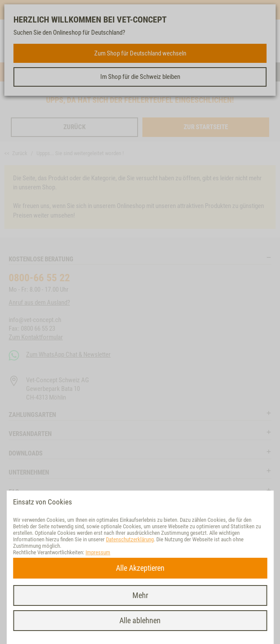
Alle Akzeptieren (140, 568)
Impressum (98, 552)
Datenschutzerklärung (130, 539)
